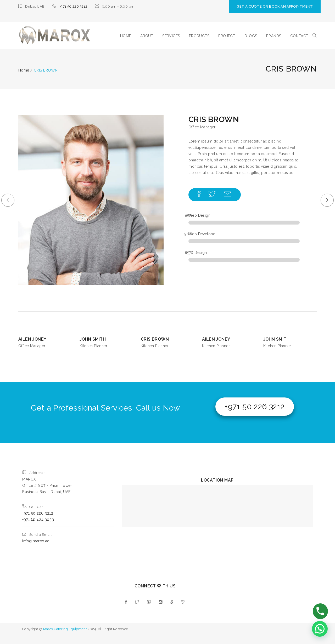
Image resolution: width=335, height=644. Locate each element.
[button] (320, 629)
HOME (126, 36)
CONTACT (299, 36)
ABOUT (147, 36)
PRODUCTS (199, 36)
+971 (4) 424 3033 (38, 520)
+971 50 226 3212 (73, 6)
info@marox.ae (36, 541)
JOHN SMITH (93, 339)
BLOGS (251, 36)
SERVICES (171, 36)
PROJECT (227, 36)
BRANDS (274, 36)
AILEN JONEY (32, 339)
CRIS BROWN (155, 339)
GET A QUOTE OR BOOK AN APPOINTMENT (275, 6)
